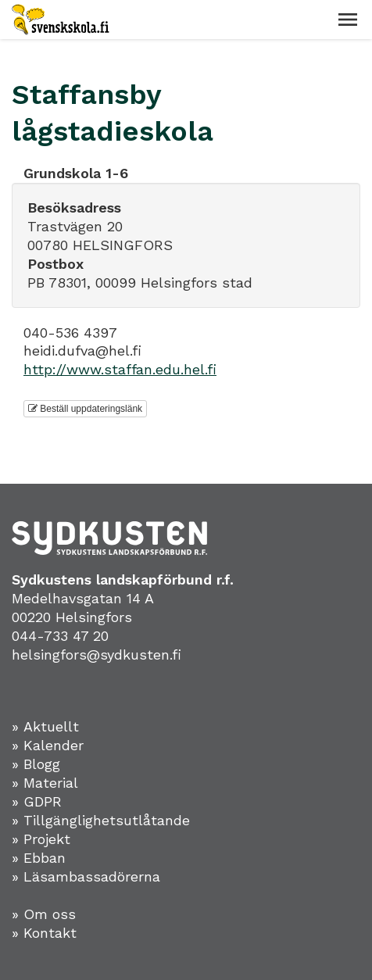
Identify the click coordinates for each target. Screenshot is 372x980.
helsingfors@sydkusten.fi (97, 655)
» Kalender (48, 745)
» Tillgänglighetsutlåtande (101, 820)
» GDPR (37, 801)
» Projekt (41, 839)
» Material (45, 783)
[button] (348, 20)
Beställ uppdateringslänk (85, 409)
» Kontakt (44, 933)
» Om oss (44, 914)
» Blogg (36, 764)
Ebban (45, 858)
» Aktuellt (45, 726)
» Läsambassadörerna (86, 876)
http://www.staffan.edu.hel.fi (120, 369)
